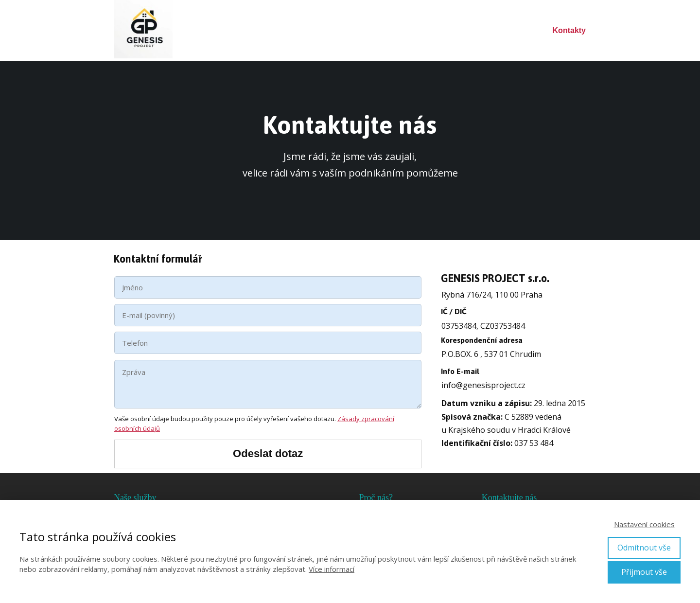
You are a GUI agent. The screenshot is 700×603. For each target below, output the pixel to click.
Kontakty (569, 30)
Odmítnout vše (644, 548)
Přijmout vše (644, 572)
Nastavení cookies (644, 524)
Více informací (332, 569)
